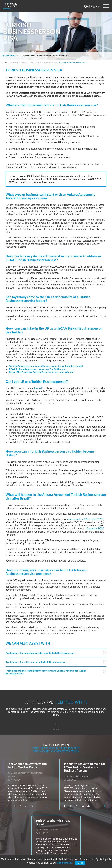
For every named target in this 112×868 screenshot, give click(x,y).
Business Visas (51, 62)
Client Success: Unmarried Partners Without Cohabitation (43, 56)
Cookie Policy (65, 863)
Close (80, 863)
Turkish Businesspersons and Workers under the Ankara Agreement (46, 366)
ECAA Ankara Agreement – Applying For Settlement (37, 369)
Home (16, 62)
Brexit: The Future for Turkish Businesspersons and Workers (42, 372)
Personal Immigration (31, 62)
